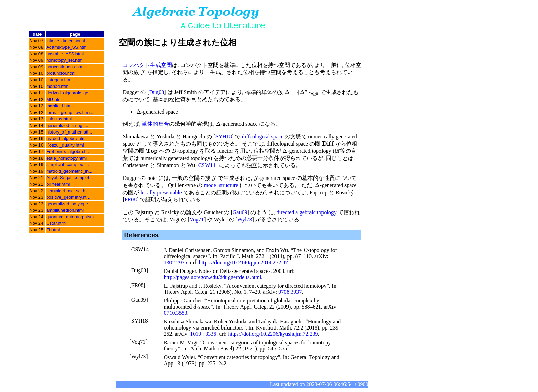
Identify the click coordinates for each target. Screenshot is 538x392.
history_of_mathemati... (69, 132)
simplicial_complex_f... (68, 165)
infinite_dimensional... (67, 41)
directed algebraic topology (307, 212)
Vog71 (197, 220)
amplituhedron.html (65, 210)
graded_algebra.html (66, 139)
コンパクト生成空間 (147, 65)
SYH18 (224, 136)
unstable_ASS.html (65, 54)
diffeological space (263, 136)
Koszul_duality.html (65, 145)
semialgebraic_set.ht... (68, 191)
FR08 (131, 200)
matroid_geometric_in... (69, 171)
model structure (221, 185)
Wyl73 (245, 220)
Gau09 (240, 212)
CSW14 (207, 165)
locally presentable (161, 192)
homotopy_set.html (65, 60)
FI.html (53, 230)
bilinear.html (58, 184)
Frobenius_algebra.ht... (69, 152)
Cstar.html (56, 223)
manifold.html (59, 106)
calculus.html (59, 119)
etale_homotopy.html (67, 158)
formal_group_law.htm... (70, 112)
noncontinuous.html (65, 67)
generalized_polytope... (69, 204)
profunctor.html (61, 73)
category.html (59, 80)
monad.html (58, 86)
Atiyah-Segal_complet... (69, 178)
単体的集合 (155, 124)
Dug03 (157, 92)
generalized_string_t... (68, 125)
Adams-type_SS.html (67, 47)
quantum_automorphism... (72, 217)
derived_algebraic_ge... (69, 93)
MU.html (55, 99)
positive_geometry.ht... (68, 197)
